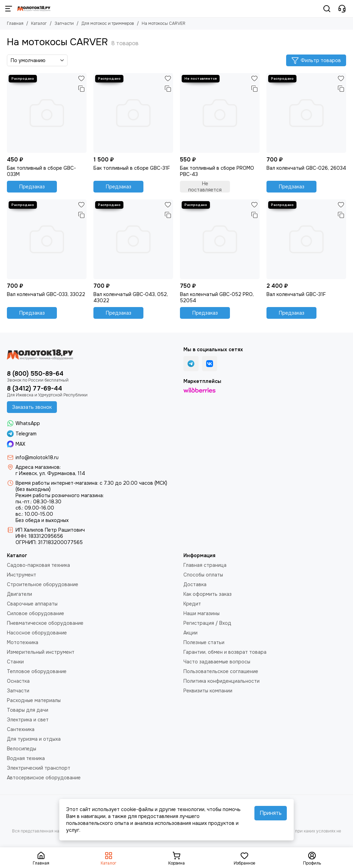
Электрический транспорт (39, 768)
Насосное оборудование (37, 633)
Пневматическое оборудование (45, 623)
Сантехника (21, 729)
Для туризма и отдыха (34, 739)
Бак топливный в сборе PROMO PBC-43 (217, 171)
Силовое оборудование (36, 613)
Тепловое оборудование (37, 671)
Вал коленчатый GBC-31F (296, 294)
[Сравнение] (81, 89)
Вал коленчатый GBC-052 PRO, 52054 (217, 297)
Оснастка (18, 681)
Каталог (39, 23)
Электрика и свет (28, 720)
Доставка (195, 584)
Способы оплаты (203, 575)
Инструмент (22, 575)
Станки (15, 662)
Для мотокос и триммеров (108, 23)
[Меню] (9, 9)
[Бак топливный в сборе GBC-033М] (47, 113)
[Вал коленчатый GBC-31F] (306, 239)
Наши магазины (201, 613)
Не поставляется (205, 187)
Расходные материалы (34, 700)
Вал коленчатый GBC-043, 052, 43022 (131, 297)
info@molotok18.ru (37, 457)
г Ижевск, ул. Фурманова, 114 (50, 473)
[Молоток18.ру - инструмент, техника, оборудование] (34, 9)
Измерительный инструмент (41, 652)
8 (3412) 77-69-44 (34, 388)
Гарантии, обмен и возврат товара (225, 652)
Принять (271, 813)
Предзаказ (32, 187)
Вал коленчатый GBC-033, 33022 (46, 294)
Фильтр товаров (316, 60)
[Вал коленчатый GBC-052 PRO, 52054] (220, 239)
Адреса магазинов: (38, 467)
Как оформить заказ (208, 594)
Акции (190, 633)
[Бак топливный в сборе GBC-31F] (133, 113)
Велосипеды (22, 749)
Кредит (192, 604)
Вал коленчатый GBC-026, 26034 (306, 168)
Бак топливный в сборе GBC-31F (132, 168)
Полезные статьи (204, 642)
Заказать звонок (32, 407)
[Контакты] (342, 9)
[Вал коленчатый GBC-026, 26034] (306, 113)
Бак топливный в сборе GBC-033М (41, 171)
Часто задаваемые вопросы (217, 662)
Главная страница (205, 565)
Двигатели (19, 594)
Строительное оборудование (43, 584)
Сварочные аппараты (32, 604)
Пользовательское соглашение (221, 671)
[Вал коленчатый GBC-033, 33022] (47, 239)
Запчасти (64, 23)
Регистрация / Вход (207, 623)
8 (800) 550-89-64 (35, 374)
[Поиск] (327, 9)
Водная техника (26, 758)
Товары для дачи (28, 710)
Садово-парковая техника (38, 565)
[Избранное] (81, 78)
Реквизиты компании (208, 691)
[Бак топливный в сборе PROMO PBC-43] (220, 113)
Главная (15, 23)
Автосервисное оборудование (44, 778)
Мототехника (23, 642)
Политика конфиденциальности (221, 681)
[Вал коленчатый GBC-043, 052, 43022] (133, 239)
